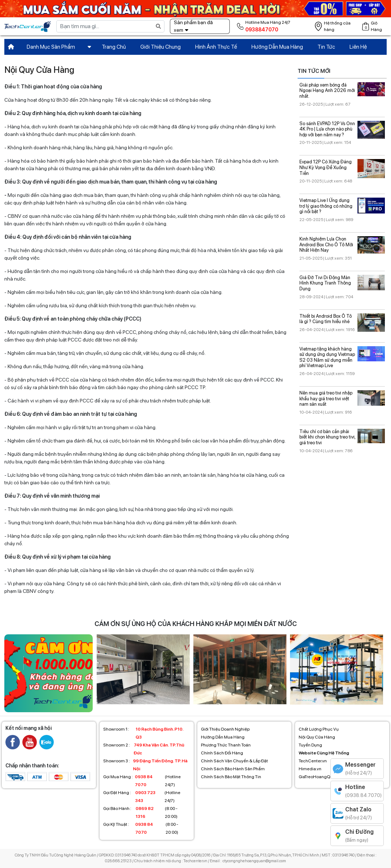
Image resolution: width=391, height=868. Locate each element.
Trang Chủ (114, 47)
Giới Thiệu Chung (161, 47)
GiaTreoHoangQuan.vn (321, 777)
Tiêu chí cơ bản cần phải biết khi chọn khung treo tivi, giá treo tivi (327, 437)
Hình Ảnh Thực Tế (216, 47)
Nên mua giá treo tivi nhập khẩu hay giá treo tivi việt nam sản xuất (326, 398)
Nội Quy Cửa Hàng (317, 737)
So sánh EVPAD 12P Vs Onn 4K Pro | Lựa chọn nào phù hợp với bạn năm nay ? (327, 129)
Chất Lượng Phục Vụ (319, 729)
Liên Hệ (358, 47)
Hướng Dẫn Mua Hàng (277, 47)
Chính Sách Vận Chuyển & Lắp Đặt (234, 761)
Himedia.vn (310, 769)
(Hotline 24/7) (142, 781)
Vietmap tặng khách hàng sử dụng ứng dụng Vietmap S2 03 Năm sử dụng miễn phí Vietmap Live (327, 357)
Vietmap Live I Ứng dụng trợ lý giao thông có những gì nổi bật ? (326, 206)
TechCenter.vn (313, 761)
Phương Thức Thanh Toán (226, 745)
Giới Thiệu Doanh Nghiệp (225, 729)
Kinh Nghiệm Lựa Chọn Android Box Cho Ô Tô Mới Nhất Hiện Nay (326, 244)
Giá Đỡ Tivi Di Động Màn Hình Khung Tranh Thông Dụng (325, 283)
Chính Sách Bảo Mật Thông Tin (231, 777)
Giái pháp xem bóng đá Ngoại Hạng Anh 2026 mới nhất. (327, 91)
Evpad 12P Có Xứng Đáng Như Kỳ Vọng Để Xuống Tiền (326, 167)
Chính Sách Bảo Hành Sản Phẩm (233, 769)
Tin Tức (326, 47)
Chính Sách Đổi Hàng (222, 753)
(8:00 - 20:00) (140, 812)
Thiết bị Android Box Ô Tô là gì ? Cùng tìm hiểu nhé (326, 319)
